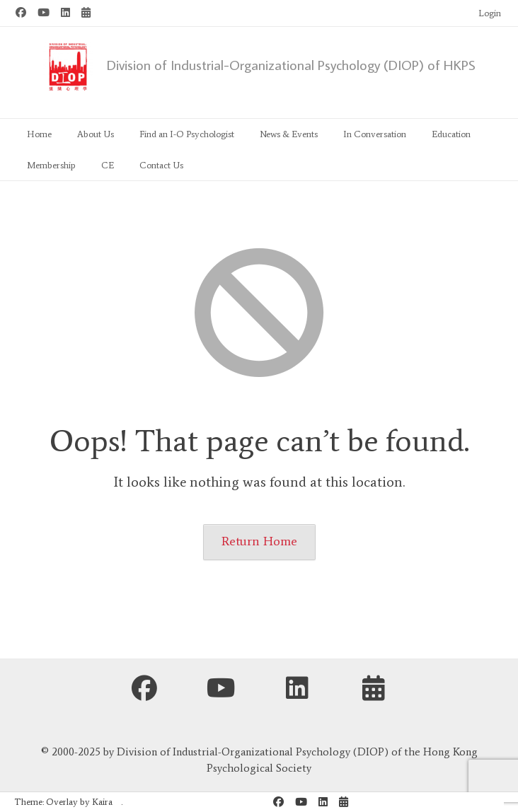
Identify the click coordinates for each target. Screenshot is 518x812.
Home (39, 134)
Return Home (259, 541)
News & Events (289, 134)
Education (451, 134)
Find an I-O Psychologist (187, 134)
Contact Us (161, 165)
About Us (96, 134)
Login (490, 13)
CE (108, 165)
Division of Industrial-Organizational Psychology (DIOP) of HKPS (291, 64)
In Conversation (375, 134)
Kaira (102, 802)
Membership (51, 165)
